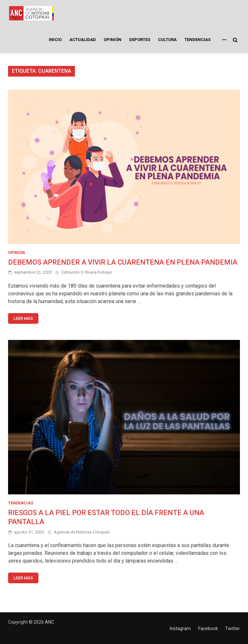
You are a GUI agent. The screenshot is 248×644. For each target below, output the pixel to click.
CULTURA (167, 40)
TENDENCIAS (197, 40)
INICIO (55, 40)
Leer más (23, 318)
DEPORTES (140, 40)
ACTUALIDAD (83, 40)
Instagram (180, 628)
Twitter (232, 628)
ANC (49, 622)
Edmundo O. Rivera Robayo (87, 272)
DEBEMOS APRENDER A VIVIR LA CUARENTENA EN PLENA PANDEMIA (123, 262)
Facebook (208, 628)
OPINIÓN (113, 40)
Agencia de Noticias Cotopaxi (82, 532)
